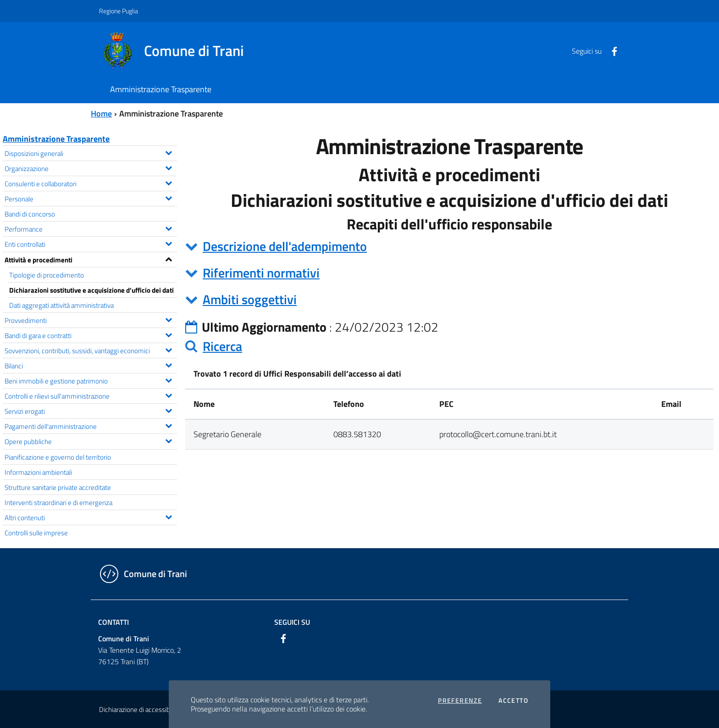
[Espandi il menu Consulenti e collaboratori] (169, 182)
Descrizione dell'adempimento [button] (285, 246)
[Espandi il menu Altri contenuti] (169, 516)
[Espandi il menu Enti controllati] (169, 243)
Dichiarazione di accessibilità (139, 709)
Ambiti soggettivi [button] (250, 299)
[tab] (449, 246)
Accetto (513, 700)
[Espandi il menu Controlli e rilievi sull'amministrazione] (169, 395)
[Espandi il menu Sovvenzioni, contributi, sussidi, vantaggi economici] (169, 349)
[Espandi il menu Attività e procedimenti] (169, 258)
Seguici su (292, 622)
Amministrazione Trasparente (56, 139)
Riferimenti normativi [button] (261, 273)
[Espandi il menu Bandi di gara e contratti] (169, 334)
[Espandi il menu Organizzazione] (169, 167)
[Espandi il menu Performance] (169, 228)
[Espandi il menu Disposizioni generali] (169, 152)
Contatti (113, 622)
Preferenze (460, 700)
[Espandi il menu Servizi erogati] (169, 410)
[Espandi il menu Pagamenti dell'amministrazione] (169, 425)
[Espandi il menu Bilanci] (169, 364)
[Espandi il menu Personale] (169, 197)
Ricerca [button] (222, 346)
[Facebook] (611, 50)
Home (101, 114)
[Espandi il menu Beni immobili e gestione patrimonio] (169, 379)
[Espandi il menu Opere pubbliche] (169, 440)
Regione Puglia (119, 11)
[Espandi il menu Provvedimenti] (169, 319)
